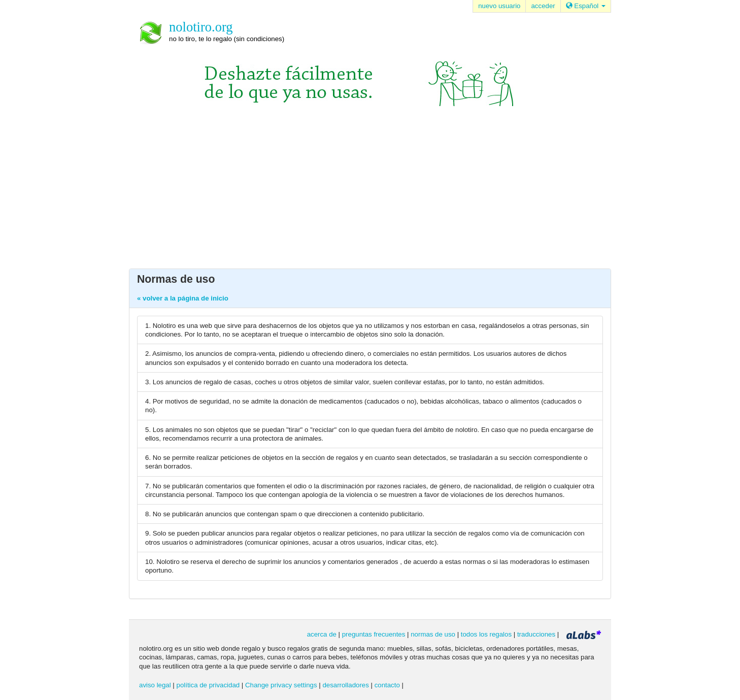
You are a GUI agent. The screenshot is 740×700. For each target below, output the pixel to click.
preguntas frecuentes (374, 634)
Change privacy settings (281, 685)
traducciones (536, 634)
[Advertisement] (370, 192)
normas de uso (433, 634)
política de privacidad (208, 685)
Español (586, 6)
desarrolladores (345, 685)
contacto (387, 685)
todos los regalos (486, 634)
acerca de (322, 634)
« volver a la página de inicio (183, 298)
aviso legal (155, 685)
